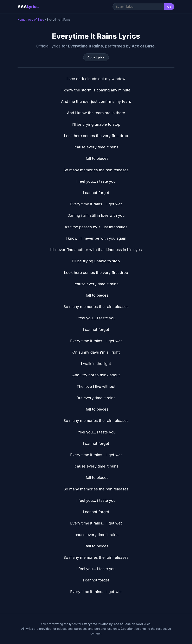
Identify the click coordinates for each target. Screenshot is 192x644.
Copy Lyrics (96, 57)
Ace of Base (36, 20)
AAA (28, 7)
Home (21, 20)
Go (169, 7)
